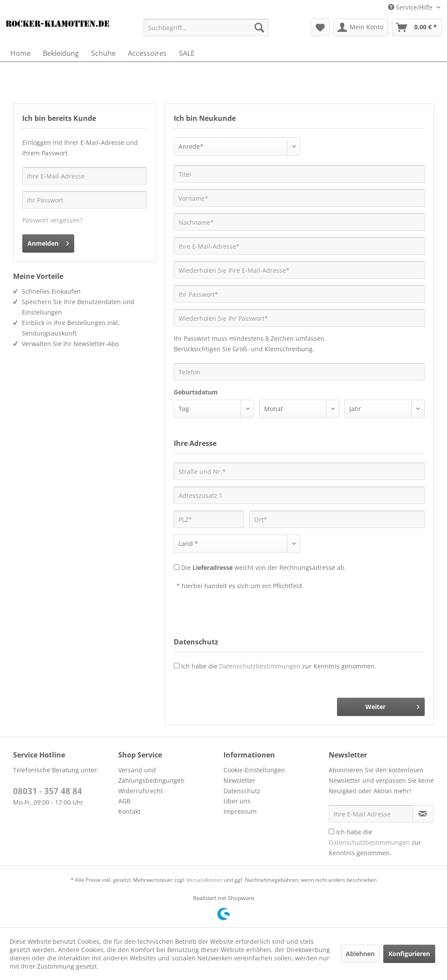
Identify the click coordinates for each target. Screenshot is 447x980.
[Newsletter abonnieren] (423, 814)
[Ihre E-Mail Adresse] (371, 814)
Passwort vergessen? (52, 220)
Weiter (392, 705)
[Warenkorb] (417, 27)
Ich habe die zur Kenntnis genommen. (279, 666)
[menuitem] (206, 27)
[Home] (21, 53)
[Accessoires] (147, 53)
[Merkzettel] (320, 27)
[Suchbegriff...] (206, 27)
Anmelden (48, 242)
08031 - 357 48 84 (48, 791)
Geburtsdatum (196, 392)
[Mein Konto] (361, 27)
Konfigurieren (409, 954)
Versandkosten (205, 880)
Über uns (237, 801)
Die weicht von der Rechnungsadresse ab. (264, 567)
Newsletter (239, 780)
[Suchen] (259, 27)
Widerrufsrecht (141, 791)
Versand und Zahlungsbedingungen (151, 775)
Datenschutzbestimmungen (260, 666)
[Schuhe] (103, 53)
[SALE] (187, 53)
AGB (124, 801)
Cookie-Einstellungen (254, 770)
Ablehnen (360, 954)
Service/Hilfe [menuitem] (411, 7)
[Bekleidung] (61, 53)
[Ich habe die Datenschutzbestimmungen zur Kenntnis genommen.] (332, 831)
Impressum (240, 811)
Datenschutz (242, 791)
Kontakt (129, 811)
